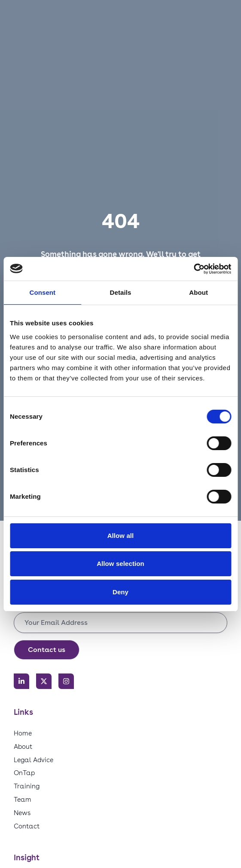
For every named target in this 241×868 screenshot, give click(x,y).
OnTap (24, 773)
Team (23, 799)
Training (27, 786)
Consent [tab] (42, 292)
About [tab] (198, 292)
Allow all (121, 536)
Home (23, 733)
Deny (120, 592)
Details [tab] (121, 292)
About (23, 746)
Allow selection (120, 564)
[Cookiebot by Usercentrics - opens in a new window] (194, 269)
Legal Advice (34, 760)
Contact (27, 826)
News (22, 813)
